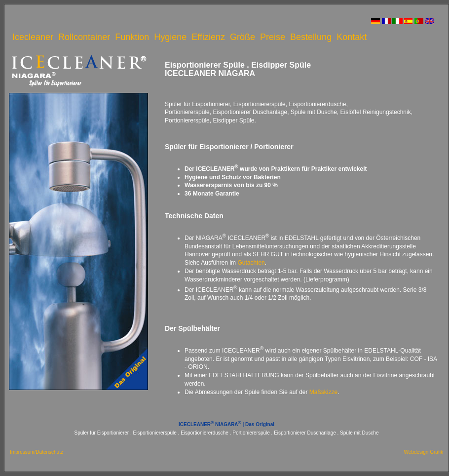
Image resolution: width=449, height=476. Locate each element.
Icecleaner (33, 37)
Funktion (132, 37)
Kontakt (352, 37)
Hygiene (170, 37)
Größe (243, 37)
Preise (273, 37)
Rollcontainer (84, 37)
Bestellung (311, 37)
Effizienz (208, 37)
